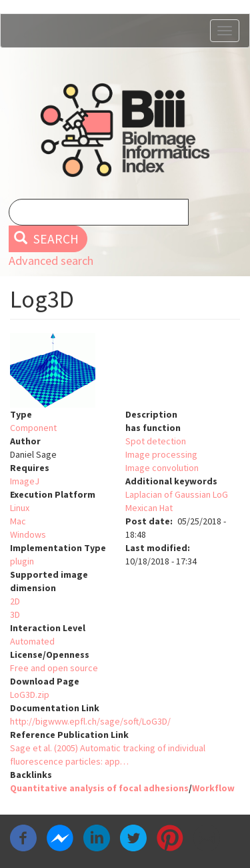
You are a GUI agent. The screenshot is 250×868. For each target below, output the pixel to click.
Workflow (213, 788)
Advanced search (51, 261)
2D (15, 601)
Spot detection (156, 441)
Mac (18, 521)
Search (46, 239)
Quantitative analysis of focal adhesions (99, 788)
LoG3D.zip (30, 695)
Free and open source (54, 668)
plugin (22, 561)
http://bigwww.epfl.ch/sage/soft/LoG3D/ (90, 721)
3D (15, 614)
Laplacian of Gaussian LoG (177, 494)
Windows (28, 534)
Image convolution (162, 468)
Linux (20, 508)
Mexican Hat (149, 508)
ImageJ (25, 481)
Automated (32, 641)
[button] (125, 370)
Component (33, 428)
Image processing (161, 454)
